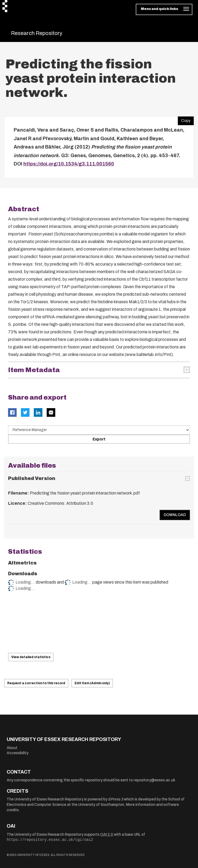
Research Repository (37, 33)
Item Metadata (34, 370)
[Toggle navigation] (164, 9)
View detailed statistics (31, 657)
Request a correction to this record (36, 683)
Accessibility (18, 753)
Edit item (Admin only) (92, 683)
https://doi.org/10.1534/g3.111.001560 (69, 164)
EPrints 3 (116, 799)
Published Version (32, 478)
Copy (184, 119)
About (12, 748)
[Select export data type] (99, 430)
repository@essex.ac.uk (154, 780)
